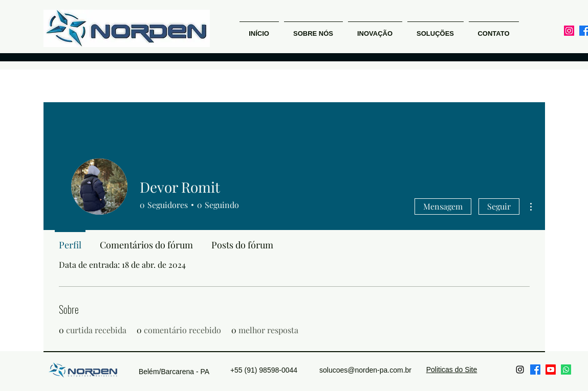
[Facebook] (535, 370)
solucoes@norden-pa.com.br (365, 370)
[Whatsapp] (566, 370)
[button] (375, 29)
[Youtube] (551, 370)
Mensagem (443, 206)
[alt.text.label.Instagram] (569, 31)
